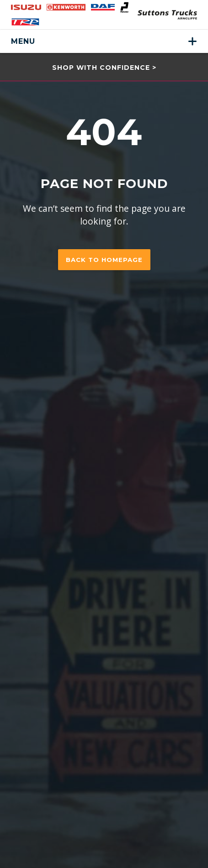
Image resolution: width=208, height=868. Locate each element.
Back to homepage (104, 260)
